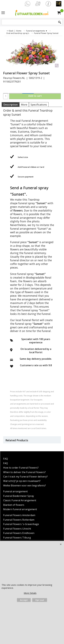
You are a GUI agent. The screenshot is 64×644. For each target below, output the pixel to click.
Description (11, 105)
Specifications (39, 105)
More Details (30, 593)
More (24, 105)
